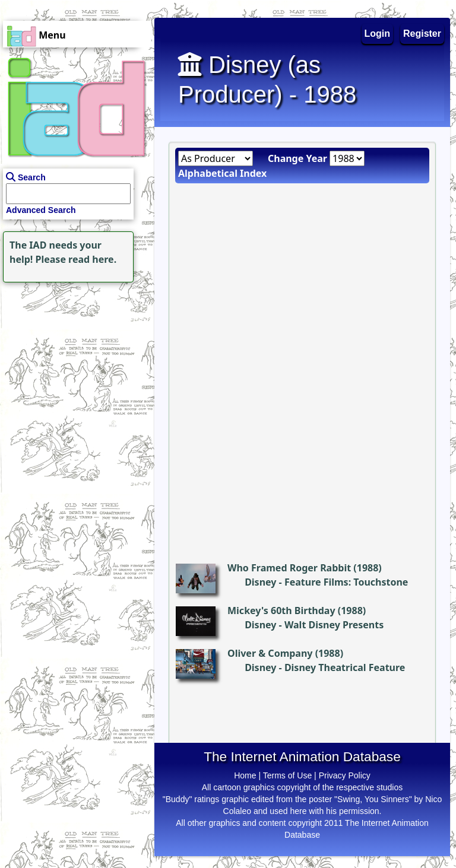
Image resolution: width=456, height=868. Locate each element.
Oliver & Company (270, 653)
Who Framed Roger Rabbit (289, 568)
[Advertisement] (74, 360)
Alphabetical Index (222, 173)
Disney (260, 582)
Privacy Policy (345, 775)
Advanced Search (41, 210)
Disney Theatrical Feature (345, 667)
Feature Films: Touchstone (346, 582)
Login (378, 34)
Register (422, 34)
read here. (92, 259)
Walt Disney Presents (334, 625)
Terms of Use (287, 775)
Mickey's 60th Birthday (281, 611)
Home (245, 775)
